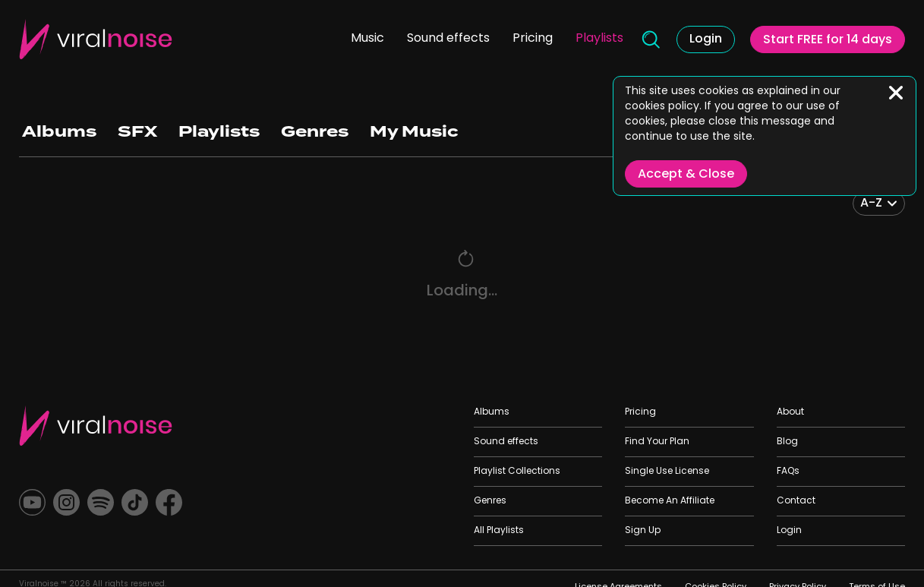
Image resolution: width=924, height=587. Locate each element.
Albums (59, 131)
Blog (787, 442)
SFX (137, 131)
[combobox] (879, 204)
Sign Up (643, 531)
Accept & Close (686, 175)
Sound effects (448, 39)
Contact (796, 501)
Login (706, 39)
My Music (414, 131)
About (790, 412)
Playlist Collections (517, 472)
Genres (315, 131)
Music (367, 39)
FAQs (788, 472)
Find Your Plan (657, 442)
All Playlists (499, 531)
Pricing (533, 39)
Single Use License (667, 472)
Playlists (599, 39)
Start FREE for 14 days (828, 40)
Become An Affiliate (670, 501)
